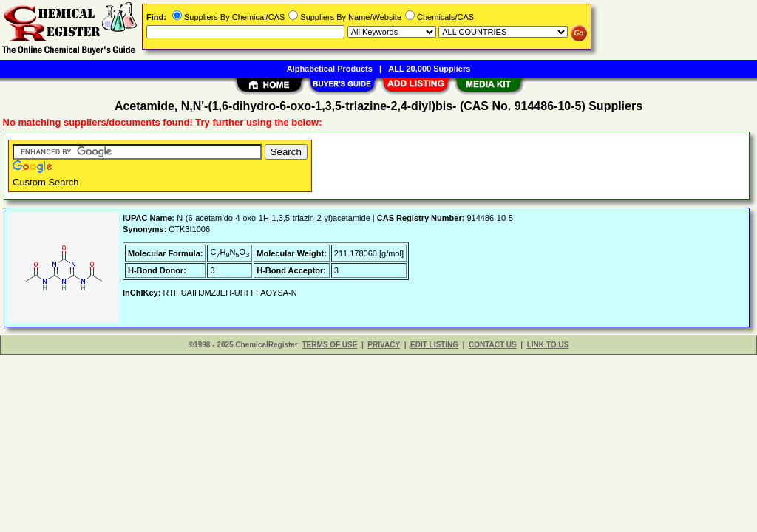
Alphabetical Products (330, 69)
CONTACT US (493, 345)
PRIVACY (384, 345)
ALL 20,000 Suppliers (429, 69)
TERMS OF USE (329, 345)
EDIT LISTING (434, 345)
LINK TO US (548, 345)
